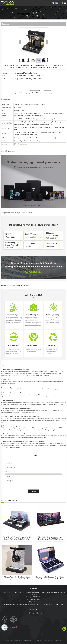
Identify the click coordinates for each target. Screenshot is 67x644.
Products (34, 16)
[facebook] (30, 613)
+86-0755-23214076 (35, 599)
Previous (35, 92)
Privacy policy (44, 640)
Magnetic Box (18, 127)
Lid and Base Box (46, 127)
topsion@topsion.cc (36, 602)
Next (47, 92)
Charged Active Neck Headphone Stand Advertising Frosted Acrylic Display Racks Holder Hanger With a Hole (17, 578)
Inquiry (21, 92)
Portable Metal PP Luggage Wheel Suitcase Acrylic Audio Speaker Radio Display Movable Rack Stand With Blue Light (50, 578)
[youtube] (37, 613)
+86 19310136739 (37, 597)
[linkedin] (33, 613)
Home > (29, 16)
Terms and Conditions (55, 640)
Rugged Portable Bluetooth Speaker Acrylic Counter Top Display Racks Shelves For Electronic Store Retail (17, 538)
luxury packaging (44, 375)
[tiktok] (26, 613)
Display (39, 16)
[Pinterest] (41, 613)
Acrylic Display (24, 104)
